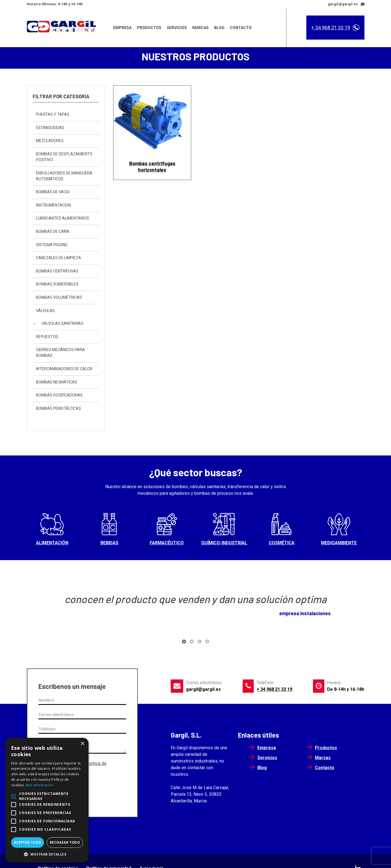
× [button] (82, 744)
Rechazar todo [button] (65, 842)
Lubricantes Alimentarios (63, 219)
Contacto (241, 27)
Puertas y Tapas (53, 115)
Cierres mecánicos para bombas (60, 353)
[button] (184, 642)
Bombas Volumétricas (59, 298)
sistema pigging (52, 245)
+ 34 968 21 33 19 (331, 28)
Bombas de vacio (53, 193)
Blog (219, 27)
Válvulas (45, 311)
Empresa (122, 27)
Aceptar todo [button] (28, 842)
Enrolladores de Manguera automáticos (64, 177)
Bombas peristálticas (59, 409)
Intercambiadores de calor (64, 369)
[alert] (47, 800)
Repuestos (47, 337)
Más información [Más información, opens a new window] (40, 785)
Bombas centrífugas (57, 272)
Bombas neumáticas (57, 383)
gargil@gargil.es (203, 690)
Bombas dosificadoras (59, 396)
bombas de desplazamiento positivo (64, 157)
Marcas (200, 27)
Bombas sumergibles (57, 285)
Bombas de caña (53, 232)
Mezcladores (50, 141)
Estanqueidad (50, 128)
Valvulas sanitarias (62, 324)
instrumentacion (53, 206)
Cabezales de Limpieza (59, 259)
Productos (149, 27)
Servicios (177, 27)
